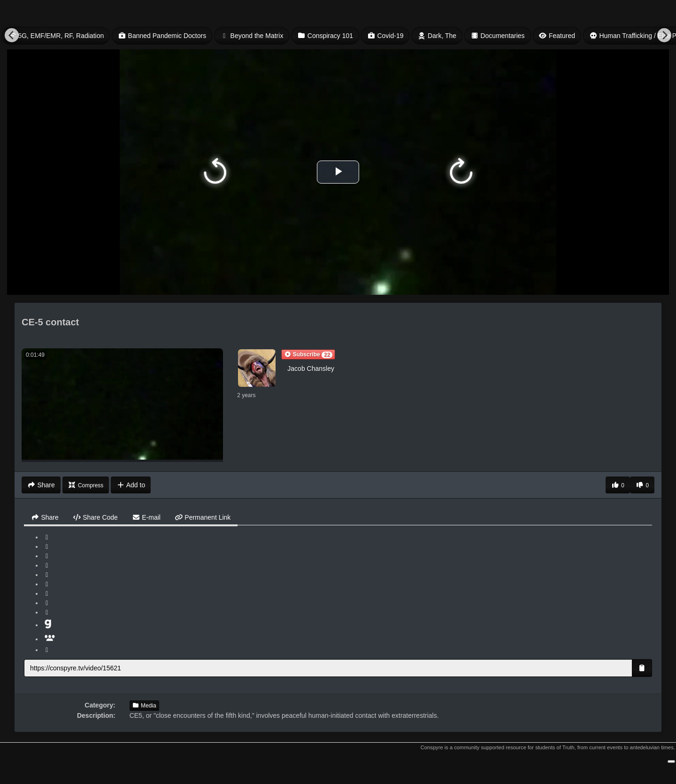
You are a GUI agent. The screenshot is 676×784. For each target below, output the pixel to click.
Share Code (95, 517)
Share (45, 517)
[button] (308, 354)
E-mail (146, 517)
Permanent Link (203, 517)
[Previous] (12, 35)
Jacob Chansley (311, 369)
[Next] (664, 35)
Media (144, 706)
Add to (131, 485)
